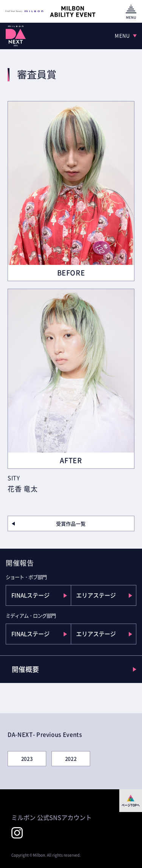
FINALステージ (30, 595)
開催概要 (25, 669)
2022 (71, 758)
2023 (27, 758)
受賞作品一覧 (71, 523)
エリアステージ (96, 595)
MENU (122, 35)
